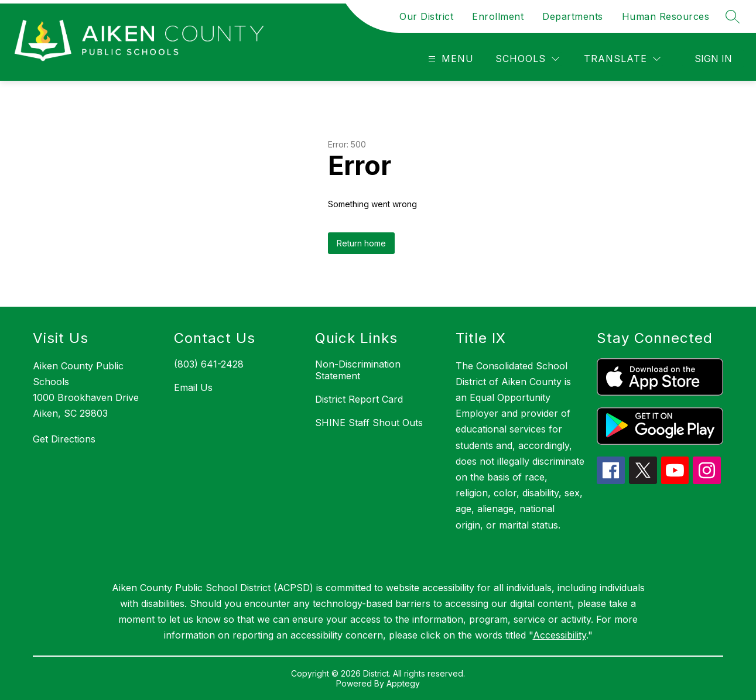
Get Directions (64, 439)
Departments (573, 16)
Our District (426, 16)
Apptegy (403, 683)
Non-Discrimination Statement (358, 370)
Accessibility (560, 635)
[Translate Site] (622, 59)
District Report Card (359, 399)
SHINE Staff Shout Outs (369, 423)
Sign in (713, 59)
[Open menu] (449, 59)
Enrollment (498, 16)
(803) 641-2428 (209, 364)
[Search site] (733, 16)
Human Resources (666, 16)
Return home (361, 243)
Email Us (193, 387)
